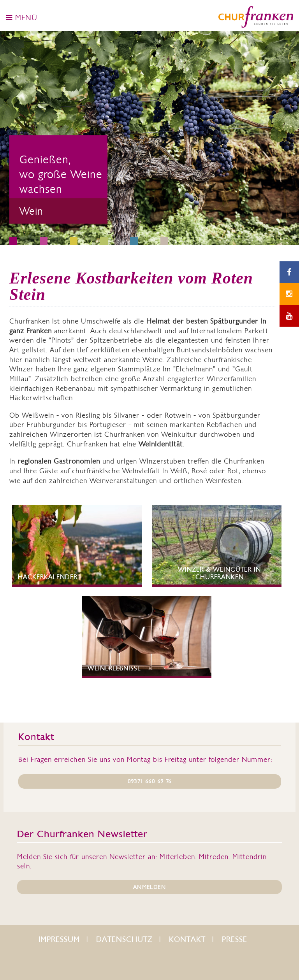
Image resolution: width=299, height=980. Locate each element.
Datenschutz (124, 939)
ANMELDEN (149, 887)
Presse (235, 939)
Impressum (59, 939)
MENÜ (22, 17)
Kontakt (187, 939)
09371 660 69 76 (150, 781)
